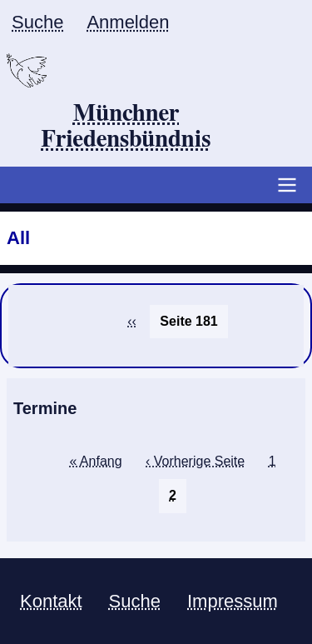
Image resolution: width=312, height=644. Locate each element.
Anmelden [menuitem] (128, 22)
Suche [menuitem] (37, 22)
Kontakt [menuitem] (51, 601)
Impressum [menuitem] (233, 601)
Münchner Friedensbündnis (126, 127)
